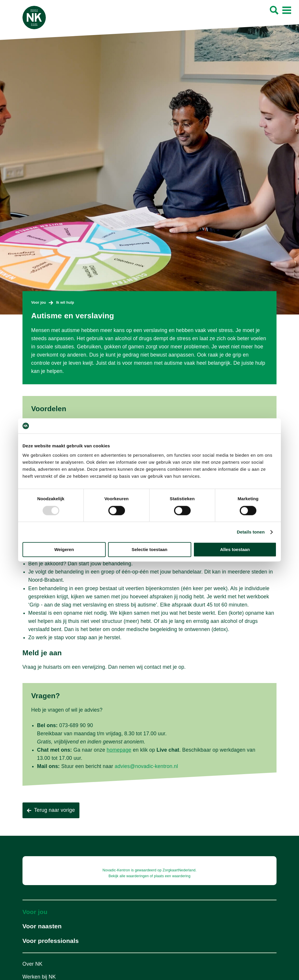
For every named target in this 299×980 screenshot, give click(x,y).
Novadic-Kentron (116, 870)
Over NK (33, 964)
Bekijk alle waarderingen (129, 876)
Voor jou (39, 303)
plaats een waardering (172, 876)
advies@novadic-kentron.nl (146, 766)
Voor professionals (51, 941)
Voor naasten (42, 926)
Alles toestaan (235, 550)
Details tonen (251, 532)
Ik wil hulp (65, 303)
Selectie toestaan (150, 550)
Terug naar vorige (55, 810)
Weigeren (64, 550)
